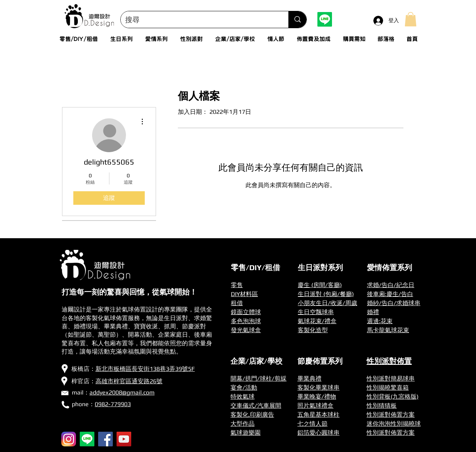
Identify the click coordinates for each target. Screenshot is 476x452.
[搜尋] (199, 20)
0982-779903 (113, 404)
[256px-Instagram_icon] (69, 439)
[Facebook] (105, 439)
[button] (411, 19)
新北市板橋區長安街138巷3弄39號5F (145, 369)
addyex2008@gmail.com (122, 392)
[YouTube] (124, 439)
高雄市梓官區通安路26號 (129, 381)
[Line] (325, 19)
